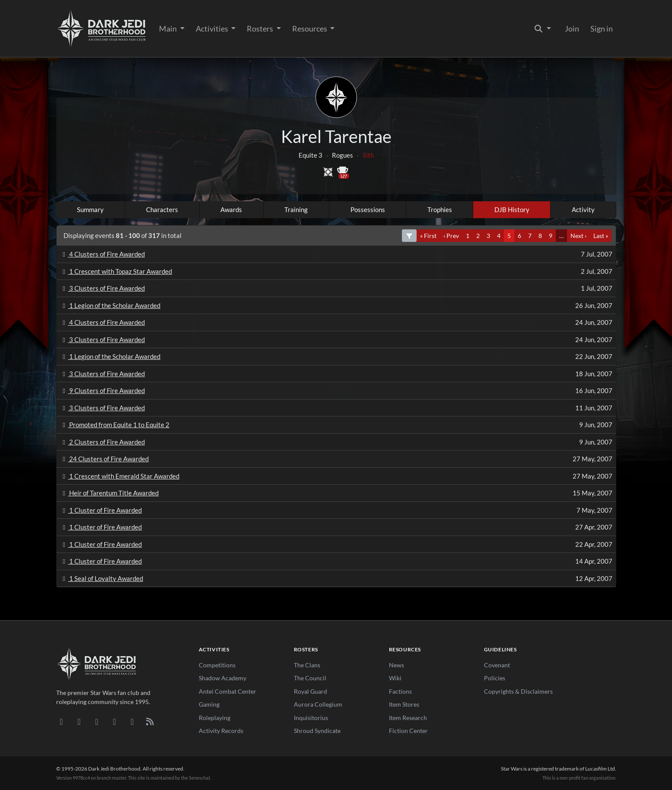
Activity (583, 209)
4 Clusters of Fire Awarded (103, 254)
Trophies (440, 209)
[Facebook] (97, 721)
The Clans (307, 665)
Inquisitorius (311, 718)
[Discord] (62, 721)
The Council (310, 678)
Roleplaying (215, 718)
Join (572, 29)
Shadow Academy (223, 678)
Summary (90, 209)
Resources (310, 29)
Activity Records (221, 731)
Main (169, 29)
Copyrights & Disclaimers (518, 691)
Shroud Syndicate (317, 731)
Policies (495, 678)
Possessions (368, 209)
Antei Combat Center (228, 691)
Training (296, 209)
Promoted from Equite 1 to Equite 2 (115, 425)
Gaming (209, 704)
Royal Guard (311, 691)
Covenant (497, 665)
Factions (400, 691)
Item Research (408, 718)
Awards (231, 209)
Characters (162, 209)
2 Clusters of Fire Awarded (103, 442)
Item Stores (404, 704)
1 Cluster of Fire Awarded (101, 510)
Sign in (602, 29)
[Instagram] (115, 721)
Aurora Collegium (318, 704)
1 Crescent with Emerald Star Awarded (120, 476)
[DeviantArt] (79, 721)
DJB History (512, 209)
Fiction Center (408, 731)
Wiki (395, 678)
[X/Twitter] (132, 721)
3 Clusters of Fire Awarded (103, 288)
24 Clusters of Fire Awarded (105, 459)
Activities (213, 29)
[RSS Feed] (150, 721)
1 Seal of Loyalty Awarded (102, 578)
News (397, 665)
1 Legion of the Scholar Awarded (110, 305)
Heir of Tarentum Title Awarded (110, 493)
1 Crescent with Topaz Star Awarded (116, 271)
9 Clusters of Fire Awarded (103, 390)
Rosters (261, 29)
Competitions (217, 665)
